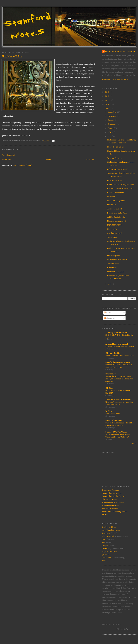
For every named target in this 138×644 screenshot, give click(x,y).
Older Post (91, 159)
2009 (108, 108)
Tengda (105, 545)
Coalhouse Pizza (109, 527)
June (110, 136)
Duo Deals (111, 205)
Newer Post (6, 159)
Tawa (104, 539)
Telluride (106, 548)
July (110, 132)
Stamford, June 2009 (116, 272)
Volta (104, 561)
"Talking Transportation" (117, 332)
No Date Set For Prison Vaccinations (120, 356)
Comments (110, 318)
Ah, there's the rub (115, 233)
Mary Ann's (112, 229)
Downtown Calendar (111, 490)
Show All (134, 444)
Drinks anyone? (114, 255)
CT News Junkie (113, 353)
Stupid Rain (112, 237)
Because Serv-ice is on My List (120, 188)
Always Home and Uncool (117, 344)
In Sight (109, 411)
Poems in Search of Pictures (120, 51)
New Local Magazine (116, 201)
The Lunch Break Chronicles (118, 399)
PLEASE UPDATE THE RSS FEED (120, 347)
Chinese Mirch (108, 536)
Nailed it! (111, 197)
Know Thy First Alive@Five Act (120, 184)
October (111, 120)
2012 (108, 96)
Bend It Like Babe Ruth (117, 213)
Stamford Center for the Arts (114, 496)
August (111, 128)
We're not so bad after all (117, 259)
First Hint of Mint (114, 180)
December (112, 112)
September (112, 124)
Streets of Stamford (114, 420)
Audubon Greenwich (111, 505)
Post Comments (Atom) (22, 165)
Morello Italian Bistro (111, 530)
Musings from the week (117, 221)
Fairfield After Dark (110, 508)
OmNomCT (111, 374)
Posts (107, 313)
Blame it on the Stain (116, 193)
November (112, 116)
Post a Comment (8, 155)
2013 (108, 92)
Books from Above (113, 414)
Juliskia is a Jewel (114, 209)
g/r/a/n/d (106, 554)
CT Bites (109, 388)
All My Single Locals (116, 217)
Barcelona (106, 533)
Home (49, 159)
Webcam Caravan (114, 158)
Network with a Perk (116, 147)
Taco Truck (107, 557)
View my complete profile (115, 80)
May (110, 284)
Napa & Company (110, 551)
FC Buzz (106, 514)
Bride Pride (112, 268)
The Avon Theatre (109, 499)
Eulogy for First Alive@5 (117, 169)
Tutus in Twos (113, 264)
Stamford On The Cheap (116, 432)
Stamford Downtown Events (118, 362)
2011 (108, 100)
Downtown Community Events (115, 511)
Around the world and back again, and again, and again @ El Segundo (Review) (119, 379)
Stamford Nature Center (112, 493)
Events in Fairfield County (113, 502)
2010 (108, 104)
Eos (104, 542)
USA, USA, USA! (115, 225)
